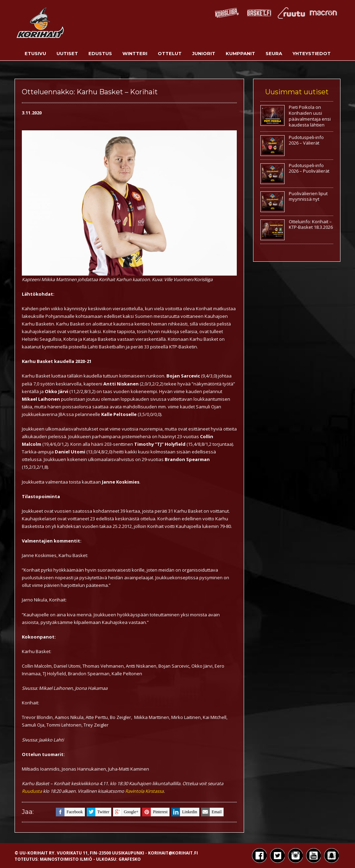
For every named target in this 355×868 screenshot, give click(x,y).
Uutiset (67, 53)
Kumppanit (240, 53)
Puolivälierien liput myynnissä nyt (308, 196)
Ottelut (170, 53)
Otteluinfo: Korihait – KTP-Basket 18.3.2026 (311, 224)
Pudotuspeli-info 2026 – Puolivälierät (309, 168)
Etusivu (35, 53)
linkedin (184, 812)
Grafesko (130, 859)
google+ (126, 812)
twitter (98, 812)
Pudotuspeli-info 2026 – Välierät (306, 140)
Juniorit (204, 53)
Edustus (100, 53)
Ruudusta (32, 791)
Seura (274, 53)
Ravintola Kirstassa (144, 791)
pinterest (155, 812)
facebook (69, 812)
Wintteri (135, 53)
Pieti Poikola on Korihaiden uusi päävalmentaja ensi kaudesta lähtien (310, 116)
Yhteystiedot (312, 53)
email (211, 812)
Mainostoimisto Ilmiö (66, 859)
